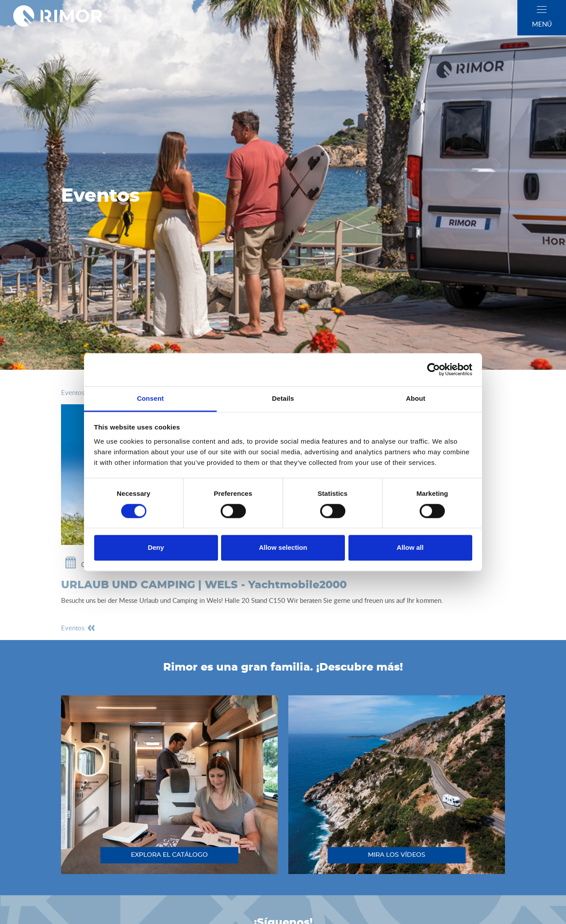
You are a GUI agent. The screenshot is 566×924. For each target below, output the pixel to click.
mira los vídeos (397, 855)
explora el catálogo (169, 855)
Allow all (410, 548)
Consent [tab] (151, 398)
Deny (156, 548)
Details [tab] (283, 398)
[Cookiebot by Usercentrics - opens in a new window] (434, 369)
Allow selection (283, 548)
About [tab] (416, 398)
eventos (78, 392)
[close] (542, 10)
